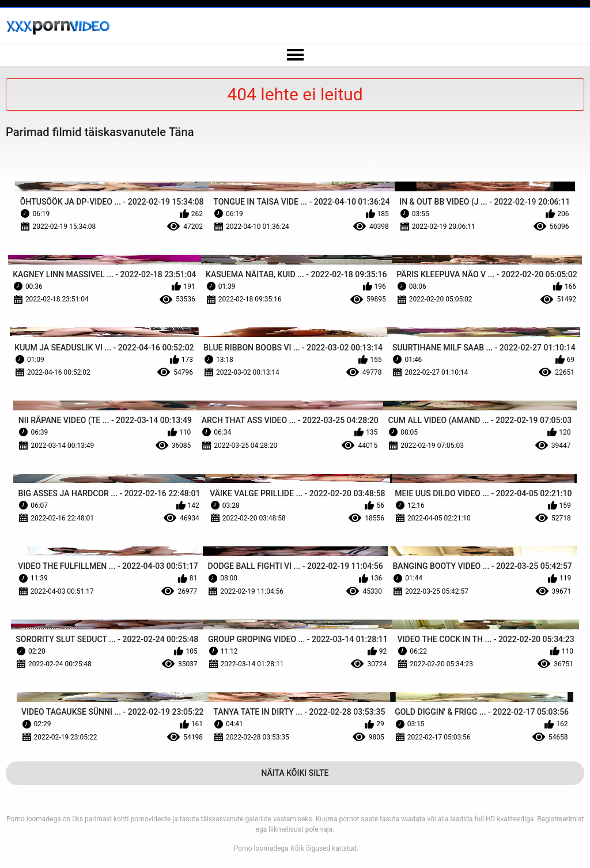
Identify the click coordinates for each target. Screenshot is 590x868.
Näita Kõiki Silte (295, 773)
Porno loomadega (261, 848)
